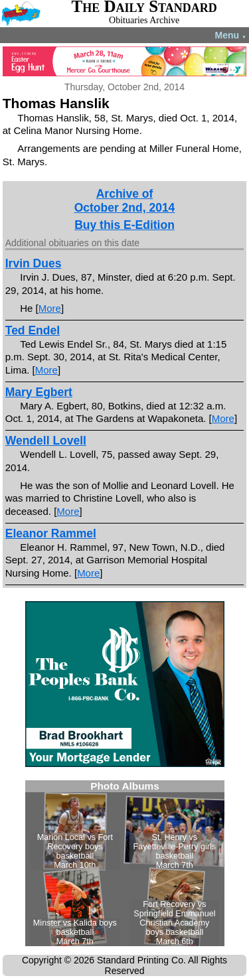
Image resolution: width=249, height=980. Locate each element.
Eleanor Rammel (51, 533)
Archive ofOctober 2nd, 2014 (125, 201)
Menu (231, 35)
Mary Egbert (39, 392)
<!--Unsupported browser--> (125, 863)
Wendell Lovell (46, 441)
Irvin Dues (34, 263)
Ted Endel (33, 330)
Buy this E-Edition (124, 225)
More (50, 308)
